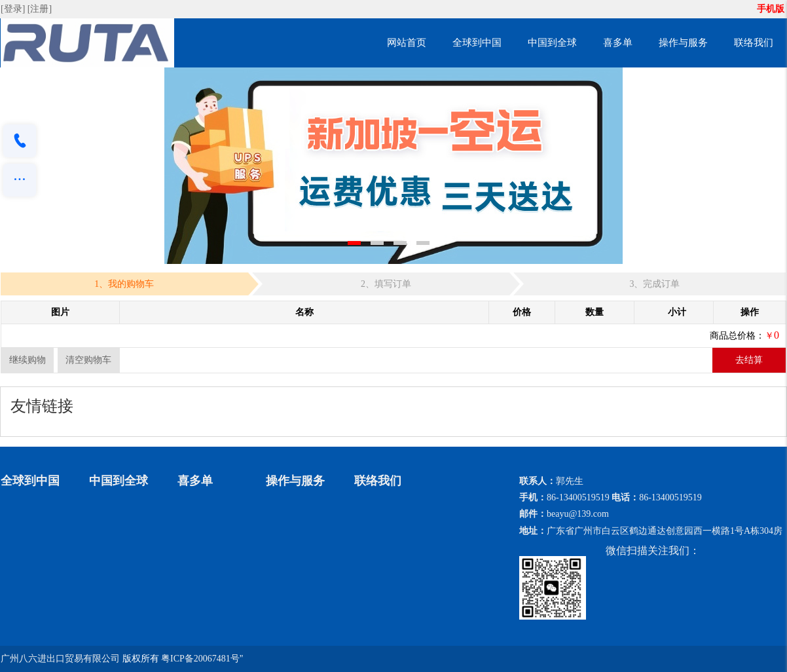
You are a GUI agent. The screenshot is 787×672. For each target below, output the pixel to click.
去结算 (749, 360)
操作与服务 (683, 43)
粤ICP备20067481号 (200, 659)
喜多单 (618, 43)
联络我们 (754, 43)
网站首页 (407, 43)
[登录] (14, 9)
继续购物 (27, 360)
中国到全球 (552, 43)
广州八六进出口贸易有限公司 (60, 659)
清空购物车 (88, 360)
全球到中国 (477, 43)
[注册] (41, 9)
